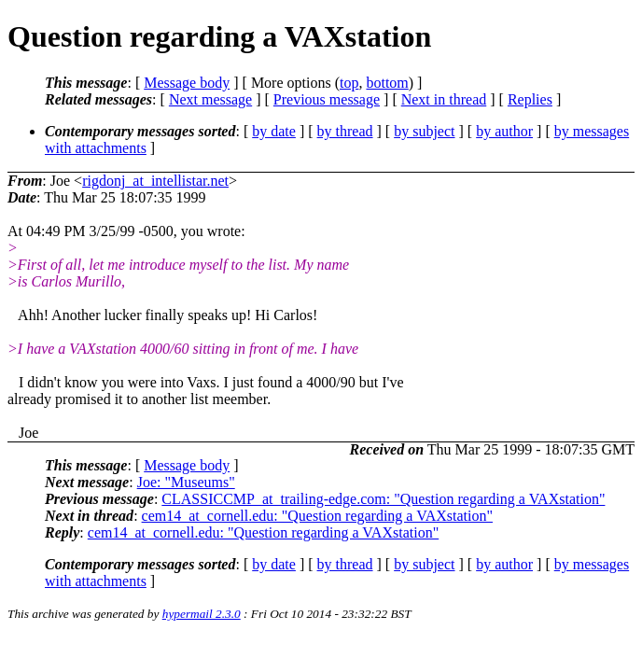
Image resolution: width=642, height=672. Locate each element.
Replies (530, 99)
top (349, 83)
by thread (345, 131)
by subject (424, 131)
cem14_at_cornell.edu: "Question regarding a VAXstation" (317, 516)
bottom (387, 83)
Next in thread (444, 99)
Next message (210, 99)
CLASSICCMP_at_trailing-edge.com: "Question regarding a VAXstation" (383, 499)
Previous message (327, 99)
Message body (187, 83)
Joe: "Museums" (186, 482)
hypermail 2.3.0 (202, 614)
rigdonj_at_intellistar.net (155, 181)
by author (504, 131)
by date (274, 131)
